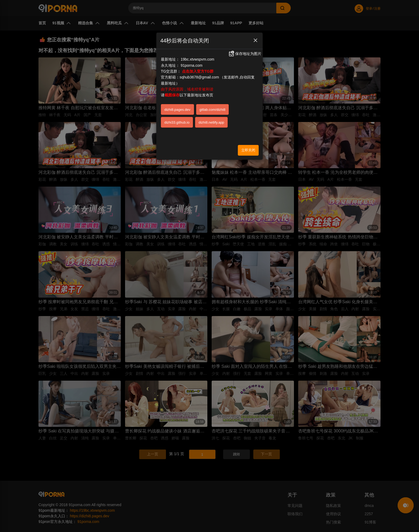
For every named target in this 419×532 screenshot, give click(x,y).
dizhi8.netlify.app (211, 122)
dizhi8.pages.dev (177, 110)
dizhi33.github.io (177, 122)
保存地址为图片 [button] (245, 54)
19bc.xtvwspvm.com (197, 59)
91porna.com (192, 65)
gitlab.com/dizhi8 (213, 110)
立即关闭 (248, 150)
